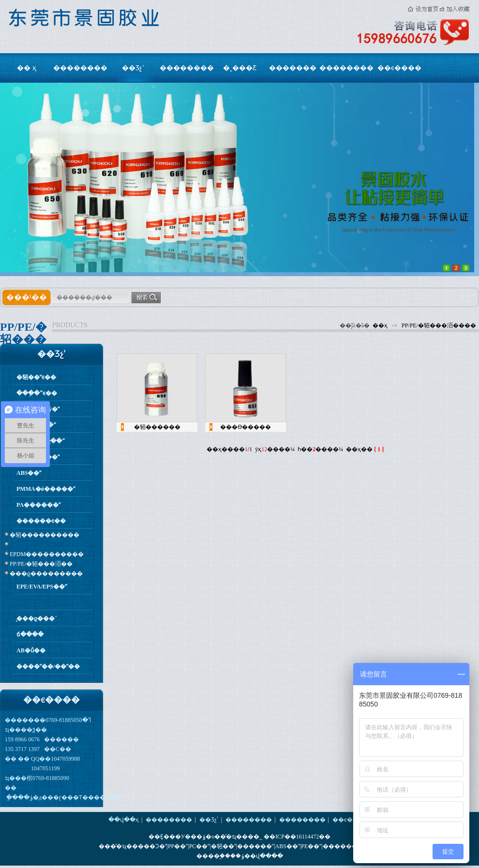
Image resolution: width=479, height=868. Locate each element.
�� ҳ (27, 68)
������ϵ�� (41, 521)
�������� (80, 68)
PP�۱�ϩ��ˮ (36, 425)
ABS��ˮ (29, 473)
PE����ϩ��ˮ (41, 441)
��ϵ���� (399, 68)
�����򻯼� (54, 603)
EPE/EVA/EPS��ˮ (42, 587)
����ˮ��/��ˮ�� (48, 666)
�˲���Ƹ (240, 68)
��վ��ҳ (124, 820)
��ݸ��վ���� (257, 856)
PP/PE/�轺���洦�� (41, 564)
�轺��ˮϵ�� (36, 377)
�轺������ (157, 427)
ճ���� (30, 634)
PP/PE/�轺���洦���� (439, 325)
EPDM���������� (47, 554)
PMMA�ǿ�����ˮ (46, 489)
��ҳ (380, 325)
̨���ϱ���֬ (36, 618)
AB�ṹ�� (31, 650)
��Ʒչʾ (133, 68)
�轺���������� (45, 535)
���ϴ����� (246, 427)
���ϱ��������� (46, 574)
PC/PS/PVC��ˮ (38, 457)
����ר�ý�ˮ (38, 409)
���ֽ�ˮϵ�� (37, 393)
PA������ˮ (38, 505)
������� (293, 68)
